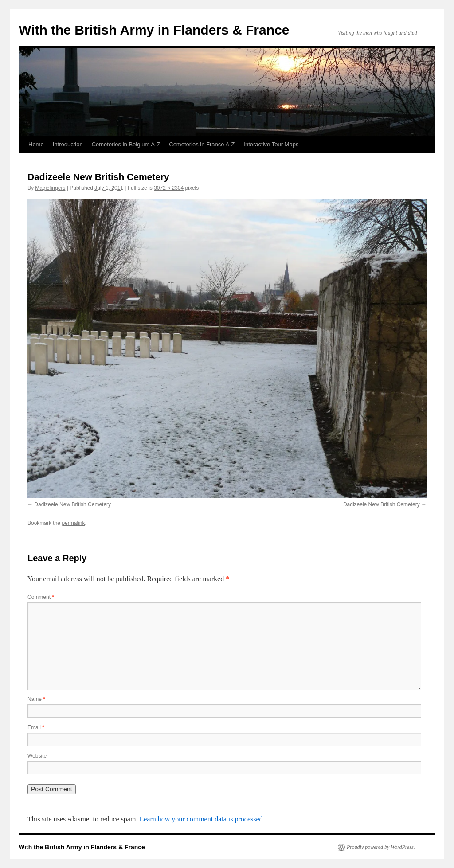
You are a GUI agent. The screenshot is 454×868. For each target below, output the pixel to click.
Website (37, 756)
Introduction (68, 144)
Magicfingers (50, 188)
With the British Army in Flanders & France (154, 30)
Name (36, 699)
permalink (73, 523)
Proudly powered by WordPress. (381, 847)
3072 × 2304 (169, 188)
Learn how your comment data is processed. (202, 819)
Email (36, 727)
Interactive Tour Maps (271, 144)
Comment (41, 597)
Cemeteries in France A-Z (202, 144)
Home (36, 144)
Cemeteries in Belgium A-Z (126, 144)
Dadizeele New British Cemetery (72, 504)
